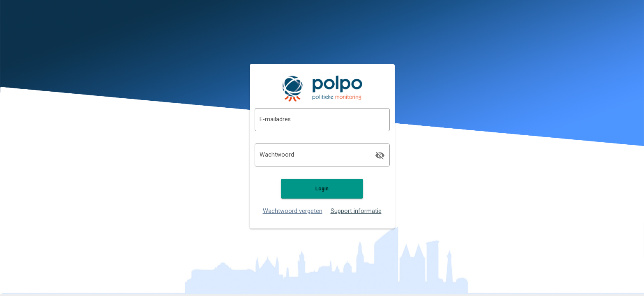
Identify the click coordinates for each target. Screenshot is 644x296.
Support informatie (356, 211)
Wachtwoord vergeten (293, 211)
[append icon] (380, 155)
